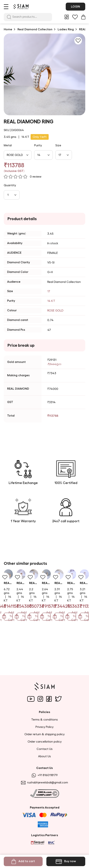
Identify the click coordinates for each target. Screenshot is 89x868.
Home (8, 29)
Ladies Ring (66, 29)
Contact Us (45, 749)
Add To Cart (29, 652)
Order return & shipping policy (44, 734)
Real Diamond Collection (35, 29)
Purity (38, 145)
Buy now (66, 862)
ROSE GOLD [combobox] (15, 155)
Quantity (10, 185)
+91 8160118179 (45, 775)
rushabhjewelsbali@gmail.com (44, 783)
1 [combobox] (8, 195)
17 (49, 291)
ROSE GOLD (55, 311)
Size (58, 145)
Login (75, 7)
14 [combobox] (39, 155)
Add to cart (23, 862)
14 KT (51, 301)
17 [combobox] (60, 155)
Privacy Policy (44, 727)
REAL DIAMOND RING (18, 630)
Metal (8, 145)
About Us (44, 756)
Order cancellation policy (45, 742)
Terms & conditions (44, 720)
